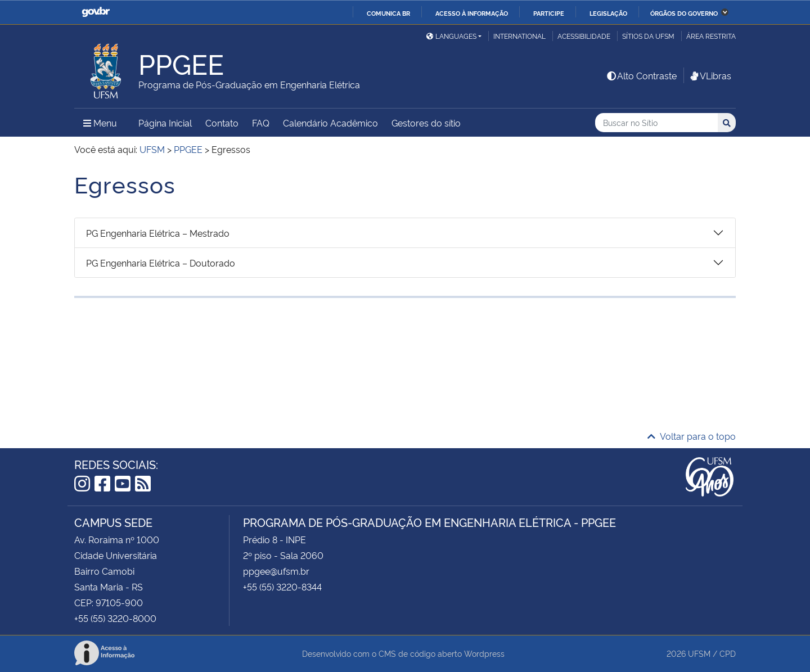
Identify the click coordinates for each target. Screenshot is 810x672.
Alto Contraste (641, 75)
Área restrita (711, 36)
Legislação (608, 13)
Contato (222, 123)
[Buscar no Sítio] (656, 123)
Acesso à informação (472, 13)
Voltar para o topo (692, 436)
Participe (549, 13)
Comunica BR (388, 13)
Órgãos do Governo (684, 13)
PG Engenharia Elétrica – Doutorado (161, 263)
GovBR (96, 12)
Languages (451, 36)
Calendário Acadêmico (330, 123)
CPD (728, 653)
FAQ (261, 123)
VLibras (710, 75)
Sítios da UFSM (648, 36)
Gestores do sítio (426, 123)
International (519, 36)
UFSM (699, 653)
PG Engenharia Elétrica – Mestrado (158, 233)
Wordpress (484, 653)
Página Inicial (165, 123)
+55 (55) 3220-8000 (115, 618)
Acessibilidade (584, 36)
